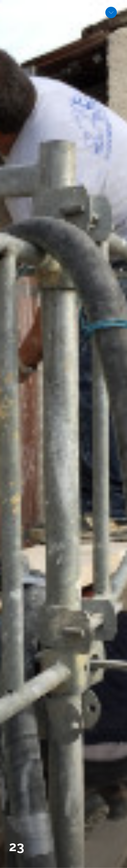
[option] (63, 434)
